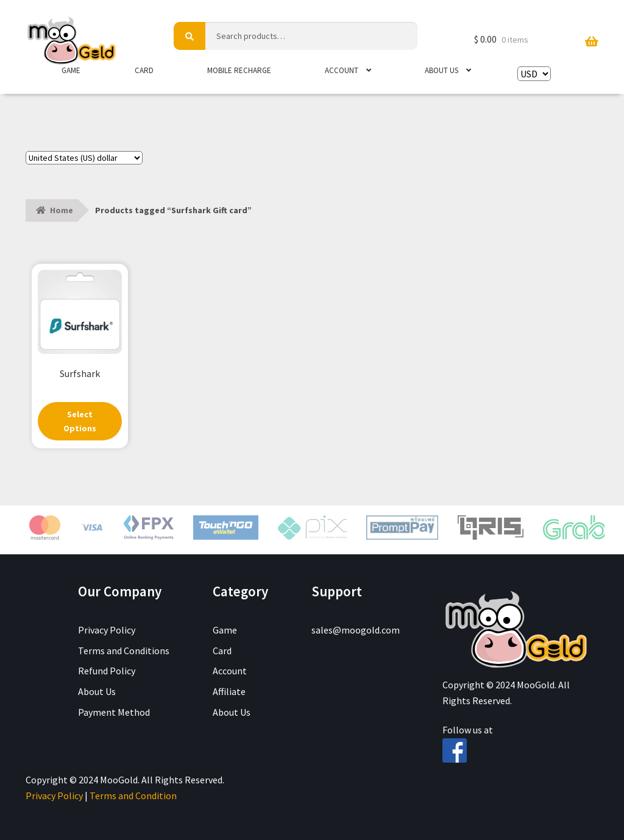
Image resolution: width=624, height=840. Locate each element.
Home (62, 210)
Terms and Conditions (124, 651)
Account (342, 70)
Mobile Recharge (239, 70)
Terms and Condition (133, 796)
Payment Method (114, 712)
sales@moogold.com (356, 630)
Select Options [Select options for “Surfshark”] (80, 421)
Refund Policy (107, 671)
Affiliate (229, 692)
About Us (441, 70)
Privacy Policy (107, 630)
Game (71, 70)
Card (144, 70)
